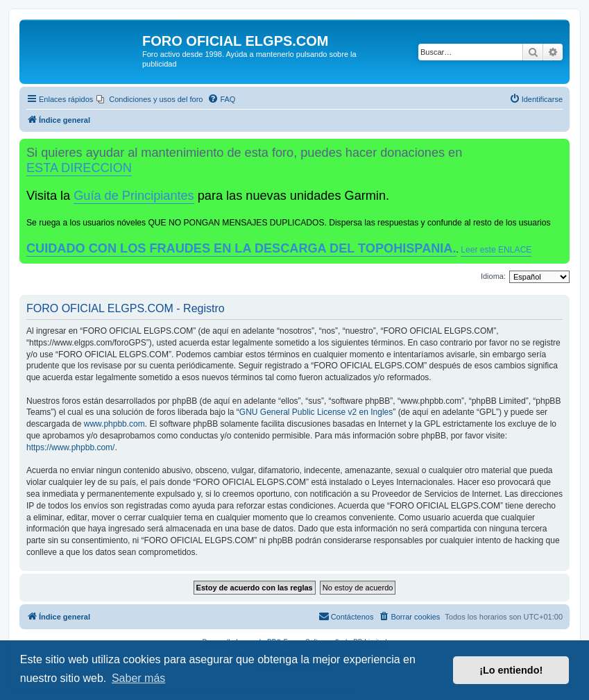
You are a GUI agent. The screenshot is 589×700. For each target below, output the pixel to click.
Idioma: (493, 276)
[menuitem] (150, 99)
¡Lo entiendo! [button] (511, 670)
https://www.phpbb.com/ (70, 447)
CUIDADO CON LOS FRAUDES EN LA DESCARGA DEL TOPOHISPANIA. (241, 248)
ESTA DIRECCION (79, 168)
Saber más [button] (138, 678)
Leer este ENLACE (496, 250)
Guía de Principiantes (134, 196)
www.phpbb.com (114, 424)
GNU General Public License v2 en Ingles (316, 412)
